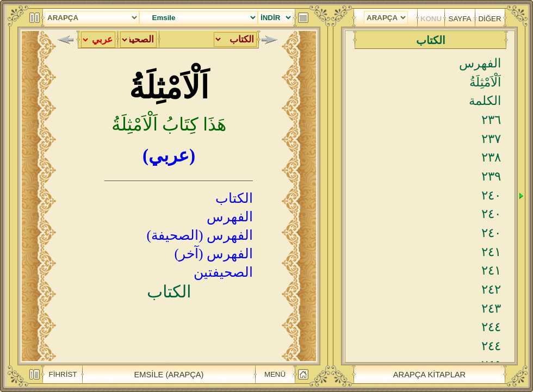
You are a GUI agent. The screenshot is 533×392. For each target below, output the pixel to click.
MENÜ (275, 374)
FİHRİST (63, 374)
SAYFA (460, 19)
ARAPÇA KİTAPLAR (429, 375)
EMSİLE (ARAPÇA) (169, 375)
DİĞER (489, 19)
